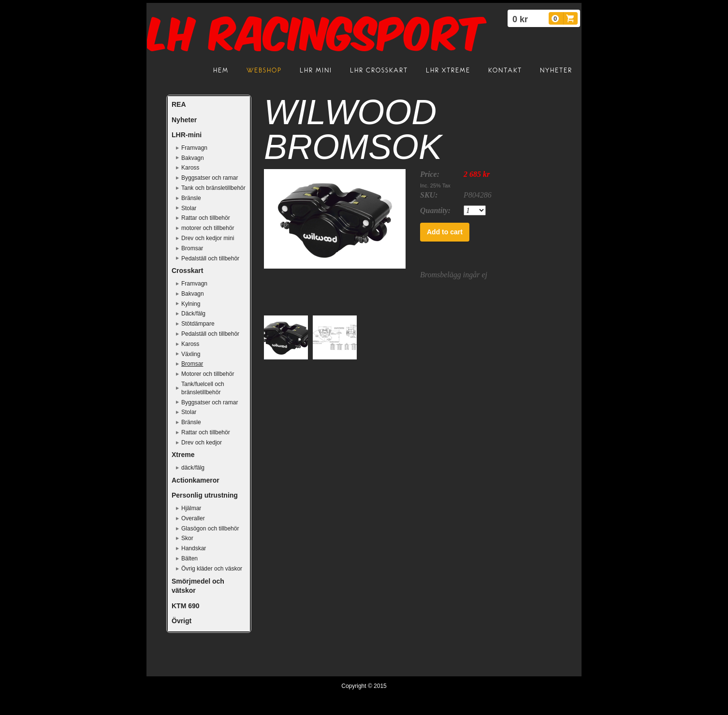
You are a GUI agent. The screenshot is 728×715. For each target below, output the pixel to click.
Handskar (194, 548)
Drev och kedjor (202, 443)
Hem (221, 70)
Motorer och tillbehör (208, 374)
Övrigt (182, 621)
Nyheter (556, 70)
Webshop (264, 70)
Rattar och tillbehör (206, 218)
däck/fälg (193, 468)
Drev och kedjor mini (208, 238)
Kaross (190, 168)
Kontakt (505, 70)
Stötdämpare (198, 324)
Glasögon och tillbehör (210, 529)
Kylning (191, 304)
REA (179, 104)
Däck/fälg (193, 314)
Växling (191, 354)
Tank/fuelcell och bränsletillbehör (203, 388)
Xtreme (183, 455)
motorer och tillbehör (208, 228)
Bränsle (191, 198)
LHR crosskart (379, 70)
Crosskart (187, 271)
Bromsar (192, 248)
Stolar (189, 208)
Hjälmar (191, 508)
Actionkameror (196, 480)
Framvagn (194, 148)
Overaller (193, 518)
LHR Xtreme (448, 70)
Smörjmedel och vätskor (198, 586)
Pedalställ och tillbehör (210, 258)
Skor (187, 538)
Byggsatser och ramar (210, 178)
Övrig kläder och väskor (212, 569)
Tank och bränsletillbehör (213, 188)
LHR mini (316, 70)
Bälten (189, 558)
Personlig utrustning (205, 495)
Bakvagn (193, 158)
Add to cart (445, 232)
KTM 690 (186, 606)
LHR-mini (187, 135)
